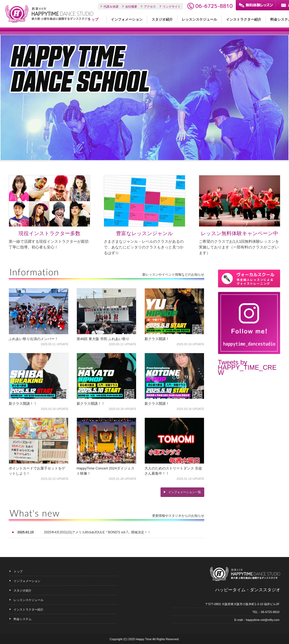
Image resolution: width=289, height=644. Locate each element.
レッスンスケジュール (199, 19)
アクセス (150, 7)
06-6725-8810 (210, 6)
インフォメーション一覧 (185, 492)
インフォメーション (127, 19)
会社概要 (131, 7)
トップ (93, 19)
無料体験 (256, 5)
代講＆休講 (111, 7)
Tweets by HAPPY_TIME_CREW (247, 367)
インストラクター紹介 (244, 19)
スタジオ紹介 (162, 19)
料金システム (23, 619)
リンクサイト (172, 7)
